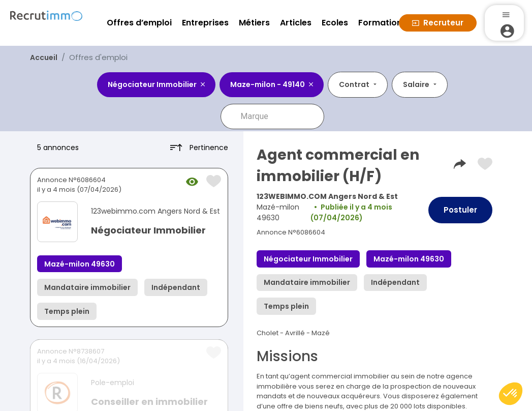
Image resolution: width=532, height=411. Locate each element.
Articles (296, 23)
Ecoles (335, 23)
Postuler (460, 210)
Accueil (44, 57)
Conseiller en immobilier (149, 402)
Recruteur (438, 23)
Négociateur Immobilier (148, 230)
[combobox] (279, 116)
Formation (380, 23)
